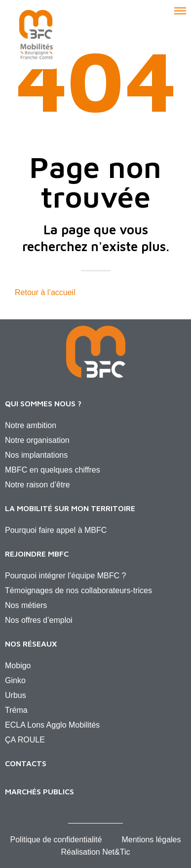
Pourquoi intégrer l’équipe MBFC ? (65, 576)
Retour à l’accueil (45, 292)
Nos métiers (26, 605)
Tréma (16, 710)
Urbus (16, 695)
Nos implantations (36, 455)
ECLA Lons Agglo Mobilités (52, 725)
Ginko (15, 680)
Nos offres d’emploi (39, 620)
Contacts (26, 763)
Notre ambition (31, 425)
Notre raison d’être (38, 485)
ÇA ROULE (25, 740)
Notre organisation (37, 440)
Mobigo (18, 666)
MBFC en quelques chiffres (53, 470)
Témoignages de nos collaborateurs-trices (78, 590)
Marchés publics (39, 791)
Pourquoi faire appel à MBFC (56, 530)
